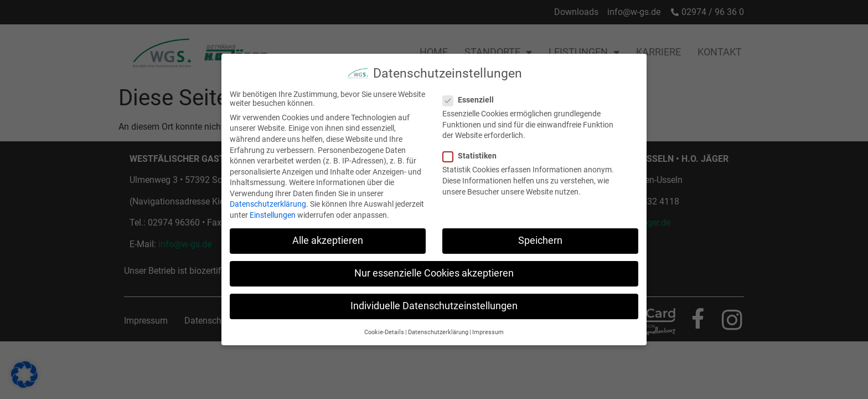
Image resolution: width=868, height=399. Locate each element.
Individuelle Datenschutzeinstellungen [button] (434, 302)
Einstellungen (273, 211)
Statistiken (473, 152)
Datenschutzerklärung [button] (438, 328)
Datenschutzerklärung (268, 201)
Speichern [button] (540, 237)
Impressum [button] (488, 328)
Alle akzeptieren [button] (328, 237)
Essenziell (472, 96)
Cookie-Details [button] (384, 328)
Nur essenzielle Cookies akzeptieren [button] (434, 269)
